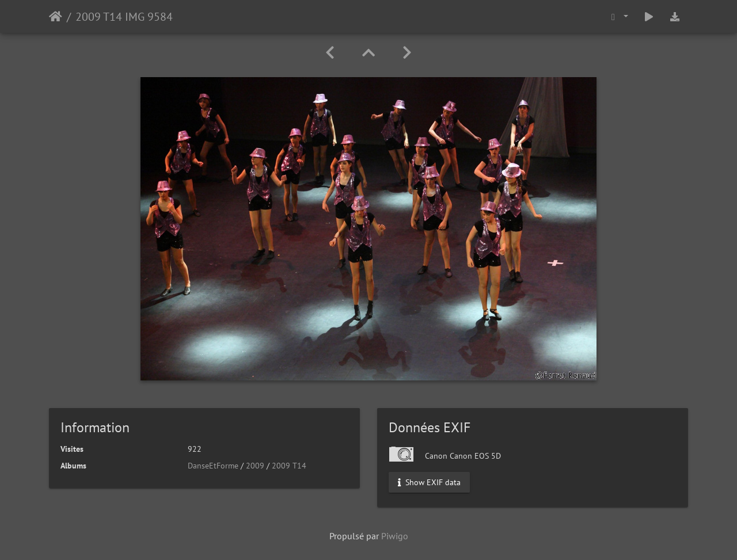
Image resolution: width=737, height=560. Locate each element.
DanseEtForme (213, 466)
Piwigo (395, 536)
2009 (255, 466)
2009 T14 (289, 466)
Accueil (56, 17)
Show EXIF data (429, 482)
